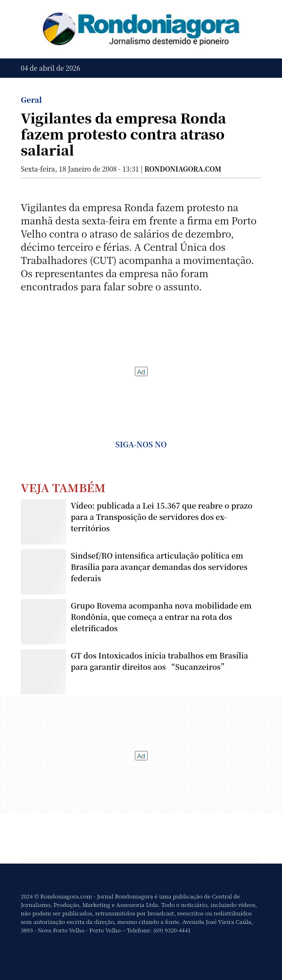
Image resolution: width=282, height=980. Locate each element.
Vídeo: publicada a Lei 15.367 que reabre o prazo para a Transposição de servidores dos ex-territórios (162, 517)
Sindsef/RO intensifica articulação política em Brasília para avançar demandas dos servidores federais (159, 567)
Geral (31, 100)
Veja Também (63, 487)
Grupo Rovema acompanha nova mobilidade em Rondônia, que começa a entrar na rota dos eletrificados (161, 617)
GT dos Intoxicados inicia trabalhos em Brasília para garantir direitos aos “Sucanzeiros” (159, 661)
